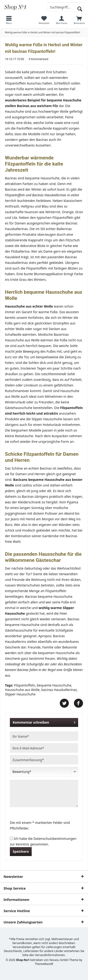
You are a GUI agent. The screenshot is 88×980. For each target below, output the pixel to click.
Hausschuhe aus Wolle (22, 690)
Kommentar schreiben (44, 722)
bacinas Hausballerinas (59, 690)
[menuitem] (9, 20)
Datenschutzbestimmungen (55, 839)
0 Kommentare (39, 59)
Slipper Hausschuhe (20, 694)
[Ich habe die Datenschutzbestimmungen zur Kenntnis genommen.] (11, 838)
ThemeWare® (44, 964)
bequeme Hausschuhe (54, 685)
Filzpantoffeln (25, 685)
